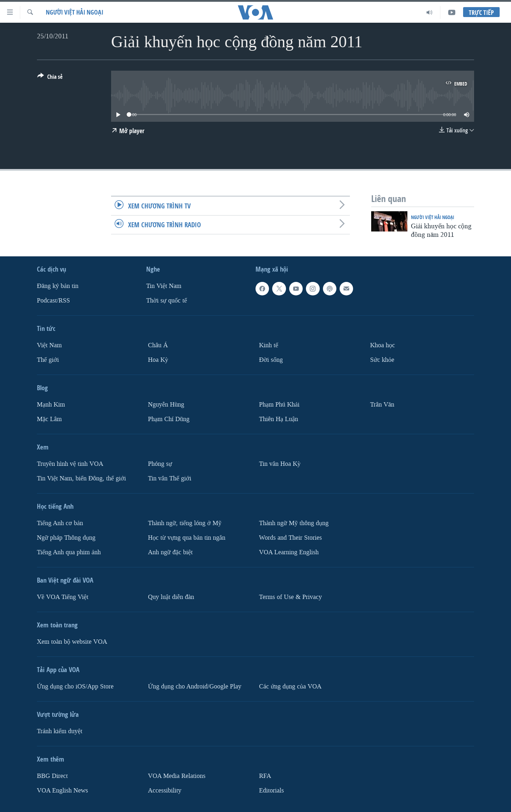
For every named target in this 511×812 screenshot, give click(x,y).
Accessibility (165, 790)
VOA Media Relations (177, 776)
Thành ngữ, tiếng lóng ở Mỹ (185, 523)
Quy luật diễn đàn (171, 597)
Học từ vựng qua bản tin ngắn (187, 537)
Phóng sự (160, 464)
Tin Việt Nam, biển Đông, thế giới (81, 478)
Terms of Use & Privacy (290, 597)
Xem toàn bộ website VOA (72, 641)
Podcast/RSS (53, 301)
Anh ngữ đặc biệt (170, 552)
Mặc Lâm (49, 419)
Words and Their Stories (290, 537)
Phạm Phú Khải (279, 404)
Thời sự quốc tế (167, 301)
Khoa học (383, 345)
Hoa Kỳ (158, 359)
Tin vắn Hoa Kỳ (280, 464)
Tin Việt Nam (164, 286)
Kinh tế (269, 345)
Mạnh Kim (51, 404)
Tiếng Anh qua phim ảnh (69, 552)
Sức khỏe (382, 359)
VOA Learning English (289, 552)
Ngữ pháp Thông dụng (66, 537)
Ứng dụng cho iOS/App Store (75, 686)
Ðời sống (271, 359)
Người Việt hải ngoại (75, 12)
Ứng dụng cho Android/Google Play (195, 686)
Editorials (271, 790)
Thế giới (48, 359)
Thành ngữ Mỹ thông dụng (294, 523)
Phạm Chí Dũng (169, 419)
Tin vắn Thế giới (170, 478)
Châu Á (158, 345)
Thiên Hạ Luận (279, 419)
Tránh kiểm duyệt (60, 731)
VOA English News (62, 790)
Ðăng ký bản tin (58, 286)
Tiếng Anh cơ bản (60, 523)
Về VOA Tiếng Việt (63, 597)
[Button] (50, 78)
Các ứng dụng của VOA (290, 686)
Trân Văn (382, 404)
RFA (265, 776)
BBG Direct (52, 776)
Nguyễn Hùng (166, 404)
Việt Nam (49, 345)
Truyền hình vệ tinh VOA (70, 464)
